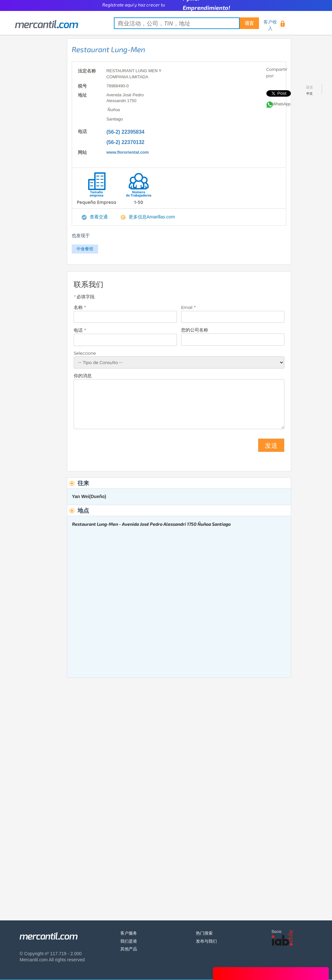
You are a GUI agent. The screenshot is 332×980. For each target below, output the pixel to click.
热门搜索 (204, 933)
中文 (309, 94)
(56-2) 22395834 (125, 132)
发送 (271, 445)
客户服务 (129, 933)
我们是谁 (129, 941)
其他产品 (129, 949)
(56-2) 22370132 (125, 142)
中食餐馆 (85, 249)
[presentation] (123, 448)
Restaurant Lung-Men (108, 49)
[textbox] (186, 23)
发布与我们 (206, 941)
